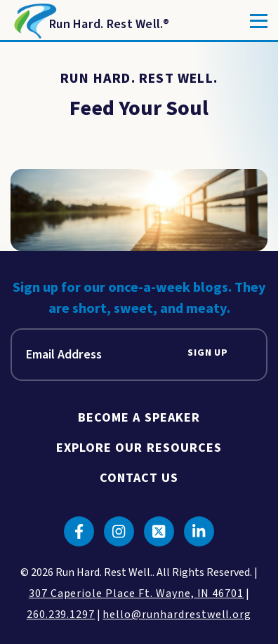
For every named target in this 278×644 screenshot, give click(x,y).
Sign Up (208, 353)
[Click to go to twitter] (159, 531)
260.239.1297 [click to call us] (61, 615)
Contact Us (139, 478)
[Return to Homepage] (90, 21)
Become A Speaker (139, 418)
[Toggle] (259, 21)
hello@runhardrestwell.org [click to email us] (177, 615)
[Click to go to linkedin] (199, 531)
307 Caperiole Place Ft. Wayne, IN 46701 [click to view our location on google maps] (136, 593)
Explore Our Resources (139, 448)
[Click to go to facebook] (79, 531)
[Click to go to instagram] (119, 531)
